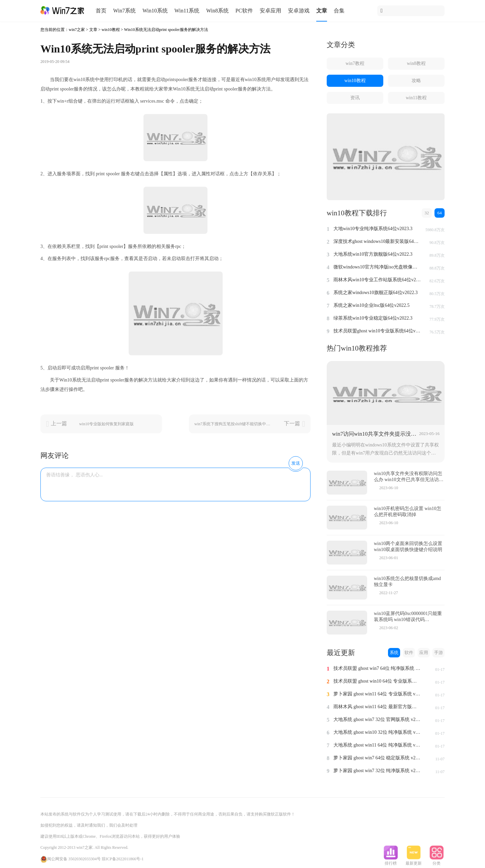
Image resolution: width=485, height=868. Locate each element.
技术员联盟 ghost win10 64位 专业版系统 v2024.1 (377, 681)
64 (440, 213)
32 (427, 213)
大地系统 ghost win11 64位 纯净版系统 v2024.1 (377, 745)
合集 (339, 11)
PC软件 (244, 11)
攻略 (416, 81)
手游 (439, 653)
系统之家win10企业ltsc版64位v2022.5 (371, 305)
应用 (424, 653)
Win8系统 (217, 11)
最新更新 (414, 861)
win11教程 (416, 98)
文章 (322, 11)
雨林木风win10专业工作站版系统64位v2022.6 (377, 280)
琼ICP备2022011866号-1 (123, 859)
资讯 (355, 98)
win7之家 (77, 30)
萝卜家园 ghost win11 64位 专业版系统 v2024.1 (377, 694)
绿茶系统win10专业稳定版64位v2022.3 (373, 318)
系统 (394, 653)
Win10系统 (155, 11)
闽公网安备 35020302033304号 (71, 859)
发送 (296, 463)
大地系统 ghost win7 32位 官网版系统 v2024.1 (377, 719)
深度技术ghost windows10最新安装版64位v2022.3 (377, 241)
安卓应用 (270, 11)
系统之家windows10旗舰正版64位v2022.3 (376, 293)
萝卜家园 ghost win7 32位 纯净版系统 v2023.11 (377, 771)
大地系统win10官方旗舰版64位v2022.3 (373, 254)
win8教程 (416, 63)
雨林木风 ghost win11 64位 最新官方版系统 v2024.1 (377, 707)
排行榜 (391, 861)
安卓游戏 (299, 11)
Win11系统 (187, 11)
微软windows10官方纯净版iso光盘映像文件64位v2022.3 (377, 267)
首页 (101, 11)
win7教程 (355, 63)
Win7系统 (124, 11)
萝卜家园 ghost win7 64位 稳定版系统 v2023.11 (377, 758)
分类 (437, 861)
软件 (409, 653)
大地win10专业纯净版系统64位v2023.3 (373, 229)
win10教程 (111, 30)
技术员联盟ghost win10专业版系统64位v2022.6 (377, 331)
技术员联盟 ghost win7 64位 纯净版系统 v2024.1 (377, 668)
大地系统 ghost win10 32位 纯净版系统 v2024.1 (377, 732)
